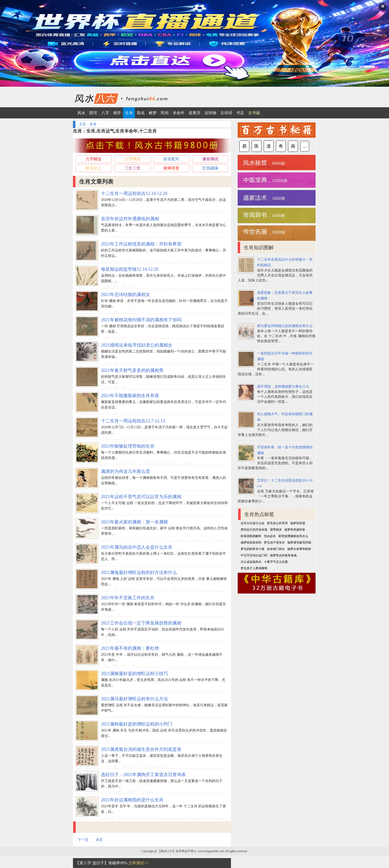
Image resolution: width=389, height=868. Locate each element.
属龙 (116, 337)
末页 (99, 840)
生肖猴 (117, 514)
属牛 (133, 312)
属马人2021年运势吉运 (152, 716)
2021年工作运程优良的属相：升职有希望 (141, 244)
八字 (105, 113)
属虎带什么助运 (131, 590)
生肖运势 (110, 261)
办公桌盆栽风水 (251, 562)
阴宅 (93, 113)
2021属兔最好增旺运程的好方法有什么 (139, 572)
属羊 (133, 286)
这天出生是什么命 (253, 523)
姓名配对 (171, 159)
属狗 (107, 792)
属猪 (116, 388)
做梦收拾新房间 (251, 542)
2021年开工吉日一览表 (139, 792)
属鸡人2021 (128, 741)
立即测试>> (138, 863)
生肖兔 (173, 640)
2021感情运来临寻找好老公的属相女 (137, 345)
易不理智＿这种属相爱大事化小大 (283, 387)
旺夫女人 (94, 168)
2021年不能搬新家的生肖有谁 (130, 396)
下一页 (83, 840)
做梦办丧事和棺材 (299, 549)
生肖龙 (151, 640)
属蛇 (130, 261)
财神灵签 (171, 168)
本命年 (179, 113)
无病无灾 (174, 463)
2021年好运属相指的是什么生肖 (132, 800)
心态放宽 (188, 463)
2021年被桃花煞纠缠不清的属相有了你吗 (141, 320)
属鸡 (121, 261)
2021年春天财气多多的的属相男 (132, 370)
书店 (240, 113)
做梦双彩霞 (298, 523)
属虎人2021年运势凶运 (184, 590)
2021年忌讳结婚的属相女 (126, 295)
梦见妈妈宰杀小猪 (253, 549)
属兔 (116, 286)
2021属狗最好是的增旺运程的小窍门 (137, 724)
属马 (107, 211)
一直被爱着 (159, 463)
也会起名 (270, 536)
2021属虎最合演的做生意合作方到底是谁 (141, 749)
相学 (117, 113)
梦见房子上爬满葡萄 (254, 568)
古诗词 (226, 113)
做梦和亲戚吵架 (295, 530)
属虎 (125, 286)
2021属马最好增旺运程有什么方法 (134, 699)
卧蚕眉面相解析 (251, 536)
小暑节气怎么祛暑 (276, 562)
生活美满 (144, 463)
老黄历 (194, 113)
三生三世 (132, 168)
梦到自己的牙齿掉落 (254, 530)
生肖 (129, 113)
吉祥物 (210, 113)
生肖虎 (128, 514)
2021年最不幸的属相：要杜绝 (130, 648)
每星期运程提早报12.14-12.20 (130, 269)
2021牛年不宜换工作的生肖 (128, 598)
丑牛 (125, 312)
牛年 (138, 261)
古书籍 (254, 113)
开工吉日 (118, 792)
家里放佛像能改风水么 (293, 536)
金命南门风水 (276, 549)
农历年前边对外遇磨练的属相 (130, 219)
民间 (165, 113)
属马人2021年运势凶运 (180, 716)
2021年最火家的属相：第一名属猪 (134, 522)
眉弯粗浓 (276, 530)
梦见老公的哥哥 (277, 523)
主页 (82, 124)
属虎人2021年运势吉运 (156, 590)
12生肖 (126, 413)
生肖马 (162, 640)
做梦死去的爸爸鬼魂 (283, 555)
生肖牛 (139, 514)
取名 (141, 113)
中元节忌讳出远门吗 (254, 555)
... (305, 146)
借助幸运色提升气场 (125, 716)
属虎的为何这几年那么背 (126, 471)
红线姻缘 (210, 168)
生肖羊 (151, 514)
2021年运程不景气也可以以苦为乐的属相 (141, 497)
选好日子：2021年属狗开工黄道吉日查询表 (143, 775)
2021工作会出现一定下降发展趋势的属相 (141, 623)
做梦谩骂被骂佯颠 (299, 542)
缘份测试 (210, 159)
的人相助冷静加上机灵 (158, 767)
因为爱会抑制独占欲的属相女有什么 (285, 326)
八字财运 (94, 159)
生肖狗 (128, 640)
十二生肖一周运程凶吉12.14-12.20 (134, 193)
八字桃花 (132, 159)
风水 (81, 113)
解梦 (153, 113)
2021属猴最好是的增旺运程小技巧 (134, 674)
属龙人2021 (128, 691)
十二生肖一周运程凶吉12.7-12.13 (133, 421)
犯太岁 (108, 615)
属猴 (125, 388)
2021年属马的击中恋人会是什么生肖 (137, 547)
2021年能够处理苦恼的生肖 (128, 446)
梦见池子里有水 (274, 542)
